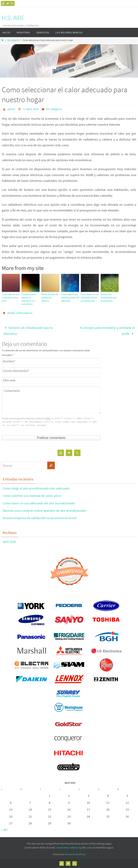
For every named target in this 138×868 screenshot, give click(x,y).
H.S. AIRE (13, 18)
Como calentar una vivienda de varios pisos (10, 297)
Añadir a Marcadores (20, 313)
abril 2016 (9, 542)
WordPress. (80, 854)
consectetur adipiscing (69, 847)
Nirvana (68, 854)
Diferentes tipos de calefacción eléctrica (50, 297)
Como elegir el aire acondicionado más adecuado (70, 297)
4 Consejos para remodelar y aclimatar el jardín (107, 331)
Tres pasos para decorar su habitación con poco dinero (29, 299)
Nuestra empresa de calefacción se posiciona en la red (40, 518)
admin (11, 109)
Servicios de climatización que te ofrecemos (109, 297)
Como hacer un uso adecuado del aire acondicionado (90, 297)
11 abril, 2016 (31, 109)
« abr (4, 829)
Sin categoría (13, 40)
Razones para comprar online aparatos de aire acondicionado (44, 511)
